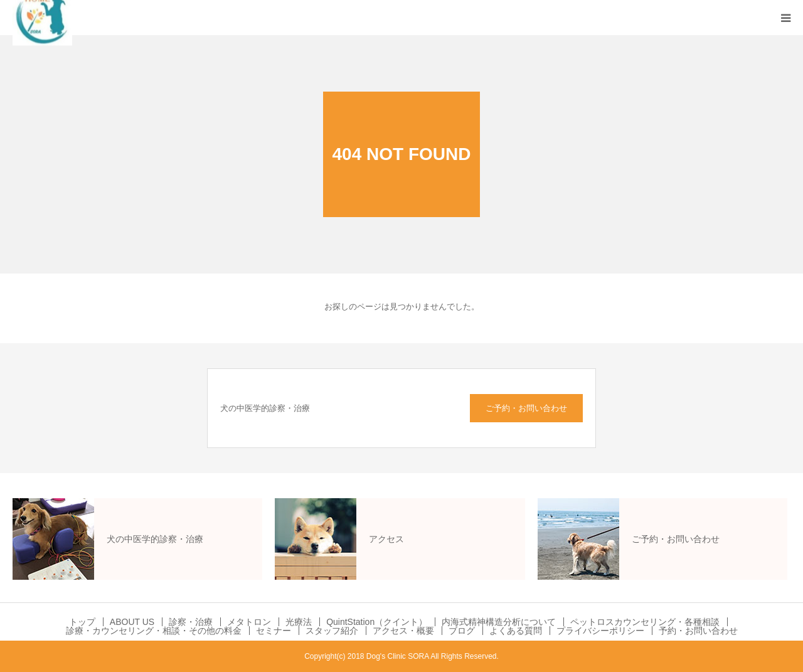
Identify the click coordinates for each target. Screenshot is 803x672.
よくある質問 (516, 631)
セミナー (274, 631)
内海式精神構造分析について (499, 622)
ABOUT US (132, 622)
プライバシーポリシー (600, 631)
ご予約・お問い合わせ (526, 408)
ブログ (462, 631)
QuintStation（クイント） (377, 622)
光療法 (299, 622)
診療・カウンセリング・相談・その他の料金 (154, 631)
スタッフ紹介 (332, 631)
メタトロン (249, 622)
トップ (82, 622)
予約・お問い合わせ (698, 631)
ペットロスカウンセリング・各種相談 (645, 622)
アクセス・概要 (403, 631)
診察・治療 (191, 622)
